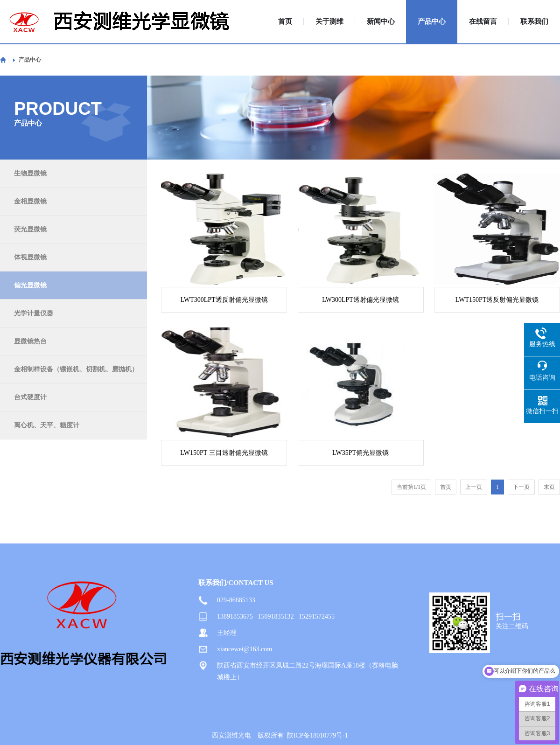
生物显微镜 (30, 173)
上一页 (474, 487)
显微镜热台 (30, 341)
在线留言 (483, 22)
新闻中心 (381, 22)
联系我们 (534, 22)
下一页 (521, 487)
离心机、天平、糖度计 (47, 425)
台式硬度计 (30, 397)
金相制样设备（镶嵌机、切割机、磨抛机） (76, 369)
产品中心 (432, 22)
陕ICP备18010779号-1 (318, 735)
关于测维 (329, 22)
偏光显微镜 (30, 285)
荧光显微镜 (30, 229)
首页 (285, 22)
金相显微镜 (30, 201)
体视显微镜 (30, 257)
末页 (549, 487)
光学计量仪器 (34, 313)
